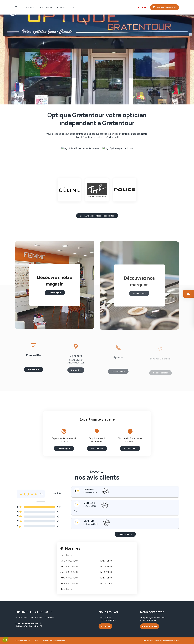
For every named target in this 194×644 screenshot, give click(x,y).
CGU (36, 641)
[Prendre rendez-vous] (165, 7)
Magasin (30, 7)
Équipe (40, 7)
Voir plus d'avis (125, 534)
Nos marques (37, 617)
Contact (72, 7)
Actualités (61, 7)
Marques (50, 7)
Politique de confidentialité (53, 641)
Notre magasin (22, 617)
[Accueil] (17, 7)
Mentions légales (22, 641)
